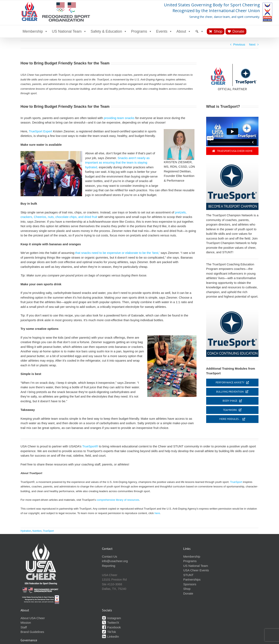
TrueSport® (90, 446)
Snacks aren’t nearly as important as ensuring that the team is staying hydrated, (117, 163)
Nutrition (37, 531)
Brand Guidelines (32, 632)
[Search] (199, 31)
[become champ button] (232, 164)
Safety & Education (109, 31)
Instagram (111, 618)
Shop (218, 31)
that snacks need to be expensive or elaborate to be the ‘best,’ (117, 253)
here (157, 513)
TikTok (109, 632)
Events (164, 31)
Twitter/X (111, 623)
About (184, 31)
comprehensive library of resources (118, 500)
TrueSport (236, 482)
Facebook (111, 627)
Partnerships (192, 579)
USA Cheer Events (196, 570)
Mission (26, 623)
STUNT (188, 575)
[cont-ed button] (232, 311)
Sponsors (190, 584)
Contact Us (110, 556)
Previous (239, 44)
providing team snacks (119, 118)
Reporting (109, 566)
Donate (238, 31)
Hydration (26, 531)
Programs (142, 31)
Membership (35, 31)
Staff (24, 627)
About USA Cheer (33, 618)
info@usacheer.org (115, 561)
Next (252, 44)
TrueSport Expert (41, 131)
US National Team (69, 31)
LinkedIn (110, 637)
